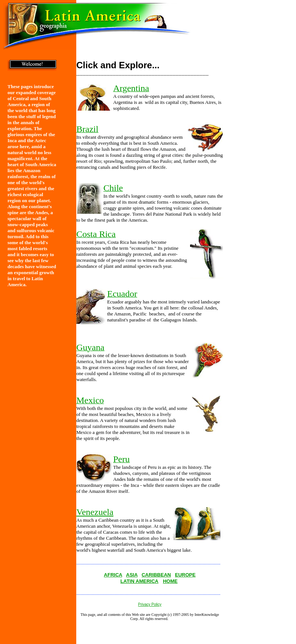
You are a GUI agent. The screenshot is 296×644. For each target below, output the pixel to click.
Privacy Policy (150, 604)
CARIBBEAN (156, 575)
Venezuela (95, 512)
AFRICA (113, 575)
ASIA (132, 575)
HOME (170, 581)
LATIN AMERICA (140, 581)
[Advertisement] (261, 185)
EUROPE (185, 575)
